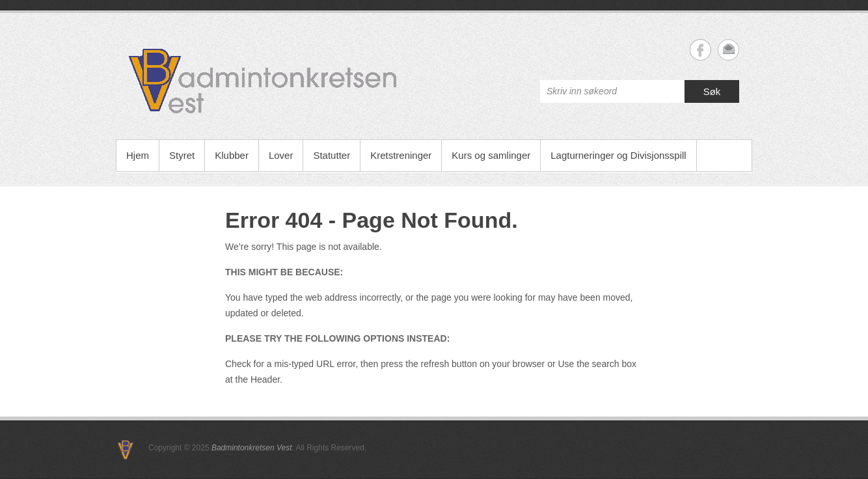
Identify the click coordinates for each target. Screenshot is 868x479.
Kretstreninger (401, 155)
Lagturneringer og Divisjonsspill (618, 155)
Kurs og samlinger (491, 155)
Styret (182, 155)
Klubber (232, 155)
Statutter (332, 155)
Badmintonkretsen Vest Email (728, 50)
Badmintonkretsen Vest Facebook (700, 50)
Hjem (138, 155)
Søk (712, 91)
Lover (281, 155)
